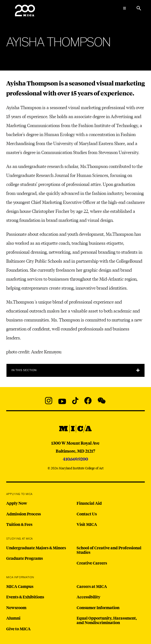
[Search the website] (139, 8)
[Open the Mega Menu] (124, 8)
